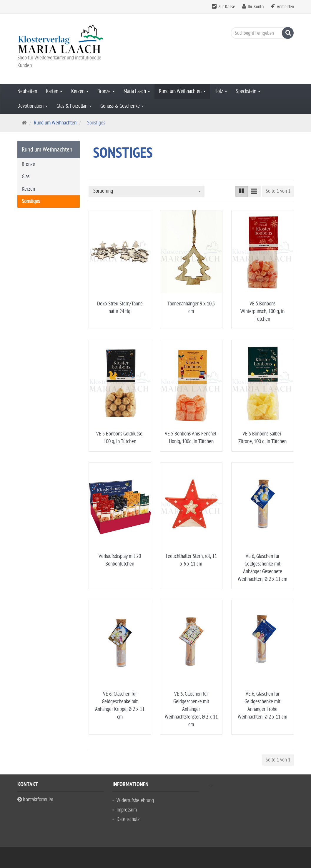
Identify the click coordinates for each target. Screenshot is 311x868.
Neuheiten (27, 91)
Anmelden (285, 7)
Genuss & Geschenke (122, 106)
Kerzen (80, 91)
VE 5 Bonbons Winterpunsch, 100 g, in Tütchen (262, 311)
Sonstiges (31, 201)
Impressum (127, 810)
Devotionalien (33, 106)
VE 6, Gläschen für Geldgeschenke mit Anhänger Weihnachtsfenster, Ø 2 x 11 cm (191, 709)
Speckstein (248, 91)
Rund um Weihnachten (182, 91)
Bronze (106, 91)
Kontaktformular (35, 800)
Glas (26, 177)
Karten (54, 91)
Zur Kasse (227, 7)
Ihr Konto (256, 7)
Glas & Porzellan (74, 106)
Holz (221, 91)
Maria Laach (137, 91)
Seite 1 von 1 (278, 191)
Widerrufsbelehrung (135, 800)
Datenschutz (128, 819)
